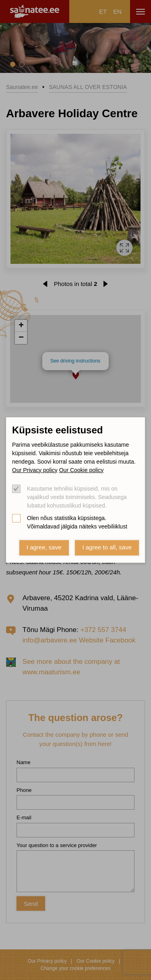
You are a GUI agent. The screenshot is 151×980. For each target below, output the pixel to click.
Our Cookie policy (82, 470)
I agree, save (44, 547)
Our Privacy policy (35, 470)
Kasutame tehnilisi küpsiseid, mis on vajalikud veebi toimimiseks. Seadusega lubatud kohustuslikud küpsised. (77, 497)
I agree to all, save (107, 547)
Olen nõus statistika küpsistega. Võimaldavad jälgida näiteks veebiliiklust (77, 522)
